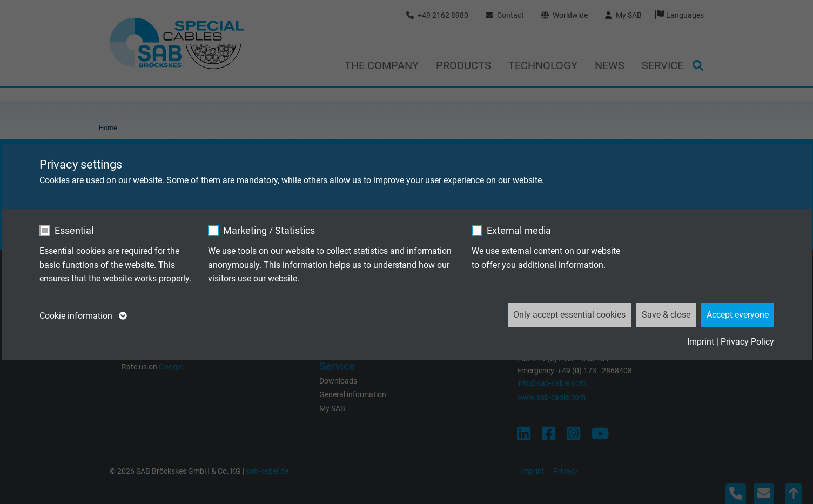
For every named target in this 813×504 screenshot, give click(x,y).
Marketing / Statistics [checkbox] (269, 230)
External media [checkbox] (519, 230)
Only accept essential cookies (569, 315)
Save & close (666, 315)
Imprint (701, 342)
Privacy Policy (747, 342)
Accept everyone (738, 315)
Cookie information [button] (82, 316)
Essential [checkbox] (74, 230)
